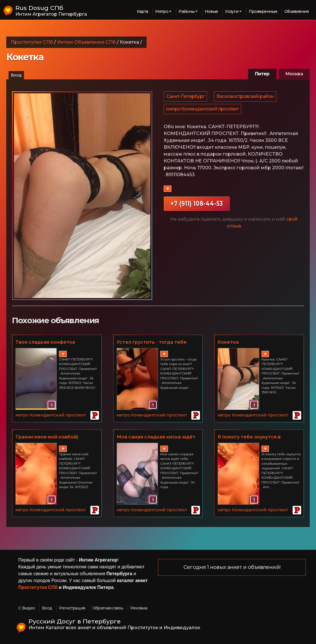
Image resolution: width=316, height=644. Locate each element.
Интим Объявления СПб (86, 42)
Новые (211, 11)
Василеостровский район (246, 97)
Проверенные (263, 11)
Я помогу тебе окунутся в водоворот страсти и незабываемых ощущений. (251, 437)
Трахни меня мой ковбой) (47, 437)
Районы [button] (186, 11)
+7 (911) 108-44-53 (197, 208)
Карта (143, 11)
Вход (16, 75)
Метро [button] (162, 11)
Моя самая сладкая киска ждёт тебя (156, 437)
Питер (262, 74)
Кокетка (228, 342)
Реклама (139, 608)
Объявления (296, 11)
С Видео (27, 608)
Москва (294, 74)
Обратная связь (108, 608)
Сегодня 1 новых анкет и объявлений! (232, 567)
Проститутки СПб (32, 42)
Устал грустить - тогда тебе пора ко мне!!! (152, 343)
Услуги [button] (232, 11)
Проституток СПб (38, 587)
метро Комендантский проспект (203, 112)
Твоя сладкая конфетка (45, 342)
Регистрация (72, 608)
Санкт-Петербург (186, 97)
